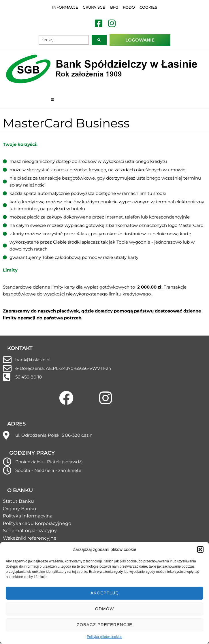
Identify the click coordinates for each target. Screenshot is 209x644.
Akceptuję (104, 593)
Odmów (105, 609)
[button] (200, 549)
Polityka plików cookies (104, 637)
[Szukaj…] (64, 40)
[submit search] (99, 40)
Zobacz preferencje (104, 625)
